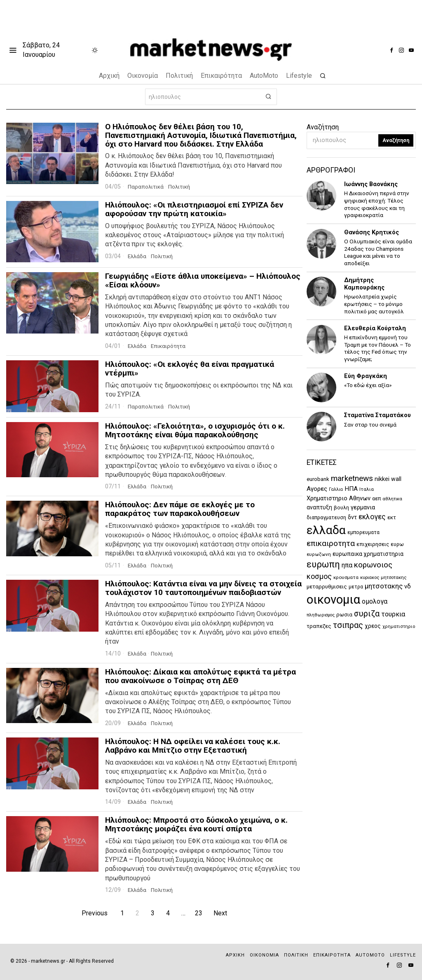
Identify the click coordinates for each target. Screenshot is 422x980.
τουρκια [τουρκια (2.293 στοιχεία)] (393, 614)
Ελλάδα (138, 256)
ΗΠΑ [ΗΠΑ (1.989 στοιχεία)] (351, 489)
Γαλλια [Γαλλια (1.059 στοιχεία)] (336, 489)
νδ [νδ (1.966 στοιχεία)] (408, 586)
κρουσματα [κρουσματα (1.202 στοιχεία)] (346, 577)
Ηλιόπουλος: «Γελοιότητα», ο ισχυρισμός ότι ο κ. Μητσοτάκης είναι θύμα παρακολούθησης (195, 431)
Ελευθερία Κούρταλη (375, 328)
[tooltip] (392, 50)
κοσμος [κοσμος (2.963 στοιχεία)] (319, 576)
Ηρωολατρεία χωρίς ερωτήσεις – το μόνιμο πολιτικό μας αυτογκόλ (374, 304)
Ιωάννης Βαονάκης (371, 184)
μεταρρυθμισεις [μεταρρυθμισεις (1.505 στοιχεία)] (327, 587)
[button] (269, 97)
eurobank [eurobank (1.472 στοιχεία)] (318, 479)
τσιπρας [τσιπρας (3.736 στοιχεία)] (348, 625)
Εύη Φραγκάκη (366, 376)
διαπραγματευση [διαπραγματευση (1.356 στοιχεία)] (326, 517)
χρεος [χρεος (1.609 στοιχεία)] (373, 626)
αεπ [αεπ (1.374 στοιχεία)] (376, 498)
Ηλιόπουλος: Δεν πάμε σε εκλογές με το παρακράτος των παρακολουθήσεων (180, 509)
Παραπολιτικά (147, 187)
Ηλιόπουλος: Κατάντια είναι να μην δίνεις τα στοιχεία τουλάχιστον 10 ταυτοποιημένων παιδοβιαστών (203, 588)
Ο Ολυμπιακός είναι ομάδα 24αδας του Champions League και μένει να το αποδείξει (378, 252)
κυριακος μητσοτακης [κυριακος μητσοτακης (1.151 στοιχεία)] (383, 577)
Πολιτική (182, 187)
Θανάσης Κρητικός (372, 232)
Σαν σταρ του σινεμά (370, 425)
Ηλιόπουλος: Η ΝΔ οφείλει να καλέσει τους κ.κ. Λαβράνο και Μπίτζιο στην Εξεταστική (193, 746)
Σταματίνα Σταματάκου (377, 415)
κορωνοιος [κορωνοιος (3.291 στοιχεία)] (373, 565)
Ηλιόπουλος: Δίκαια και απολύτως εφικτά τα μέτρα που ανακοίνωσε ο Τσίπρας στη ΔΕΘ (200, 677)
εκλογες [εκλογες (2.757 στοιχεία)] (372, 517)
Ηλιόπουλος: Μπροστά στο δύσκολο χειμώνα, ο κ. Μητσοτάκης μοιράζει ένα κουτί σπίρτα (196, 825)
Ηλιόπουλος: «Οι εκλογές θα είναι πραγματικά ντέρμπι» (190, 369)
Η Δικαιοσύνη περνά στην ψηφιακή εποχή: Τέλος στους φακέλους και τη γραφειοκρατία (377, 204)
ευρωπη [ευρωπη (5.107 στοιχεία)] (323, 564)
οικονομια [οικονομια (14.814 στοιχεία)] (333, 600)
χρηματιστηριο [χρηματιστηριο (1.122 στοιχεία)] (399, 626)
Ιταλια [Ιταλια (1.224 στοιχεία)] (367, 489)
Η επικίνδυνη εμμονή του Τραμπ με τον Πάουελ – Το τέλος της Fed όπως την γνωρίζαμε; (377, 348)
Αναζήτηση (323, 127)
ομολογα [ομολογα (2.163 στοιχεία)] (375, 601)
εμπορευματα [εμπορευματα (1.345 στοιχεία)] (363, 532)
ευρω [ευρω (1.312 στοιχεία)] (397, 544)
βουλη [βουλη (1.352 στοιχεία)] (341, 507)
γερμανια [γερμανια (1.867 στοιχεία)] (363, 507)
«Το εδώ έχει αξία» (368, 385)
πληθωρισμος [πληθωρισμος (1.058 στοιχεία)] (321, 615)
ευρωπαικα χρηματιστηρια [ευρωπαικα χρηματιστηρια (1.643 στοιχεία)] (368, 554)
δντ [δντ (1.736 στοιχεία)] (352, 517)
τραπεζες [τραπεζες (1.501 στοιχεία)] (319, 626)
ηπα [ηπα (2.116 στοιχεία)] (347, 565)
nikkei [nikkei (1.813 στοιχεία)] (382, 479)
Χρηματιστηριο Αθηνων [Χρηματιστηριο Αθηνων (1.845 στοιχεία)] (339, 498)
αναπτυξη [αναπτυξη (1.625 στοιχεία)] (319, 507)
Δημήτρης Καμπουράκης (364, 284)
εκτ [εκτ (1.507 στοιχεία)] (392, 517)
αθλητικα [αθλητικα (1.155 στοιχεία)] (392, 499)
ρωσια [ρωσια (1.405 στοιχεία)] (344, 615)
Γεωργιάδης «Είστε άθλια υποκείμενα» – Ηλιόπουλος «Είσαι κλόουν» (203, 281)
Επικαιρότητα (171, 346)
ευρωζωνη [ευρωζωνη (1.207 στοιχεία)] (319, 554)
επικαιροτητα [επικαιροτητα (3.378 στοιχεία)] (331, 543)
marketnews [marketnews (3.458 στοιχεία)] (352, 478)
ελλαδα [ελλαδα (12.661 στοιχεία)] (326, 530)
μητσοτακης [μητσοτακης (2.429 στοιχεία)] (384, 586)
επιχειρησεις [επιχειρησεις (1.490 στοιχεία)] (373, 544)
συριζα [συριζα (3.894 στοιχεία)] (367, 614)
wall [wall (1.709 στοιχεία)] (396, 479)
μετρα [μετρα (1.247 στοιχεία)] (356, 587)
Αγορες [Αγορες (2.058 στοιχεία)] (317, 489)
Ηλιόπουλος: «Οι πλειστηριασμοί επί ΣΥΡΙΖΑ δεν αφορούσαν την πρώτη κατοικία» (194, 210)
